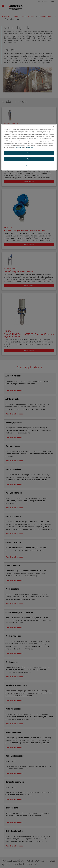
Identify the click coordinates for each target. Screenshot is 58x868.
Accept (29, 153)
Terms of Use (29, 147)
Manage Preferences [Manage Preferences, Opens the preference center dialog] (29, 165)
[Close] (54, 127)
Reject (29, 159)
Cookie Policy (19, 147)
